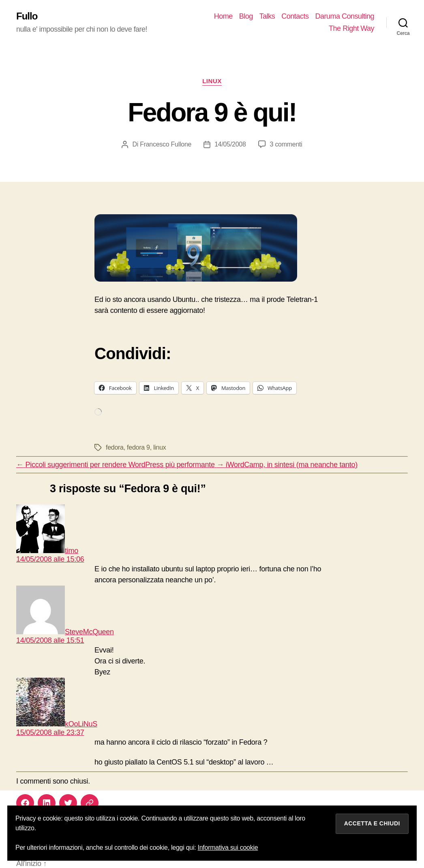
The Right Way (351, 28)
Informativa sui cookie (228, 848)
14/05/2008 (230, 144)
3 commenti (286, 144)
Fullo (27, 16)
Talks (267, 16)
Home (223, 16)
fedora (115, 447)
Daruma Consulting (345, 16)
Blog (246, 16)
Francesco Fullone (166, 144)
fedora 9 (138, 447)
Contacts (295, 16)
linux (212, 81)
